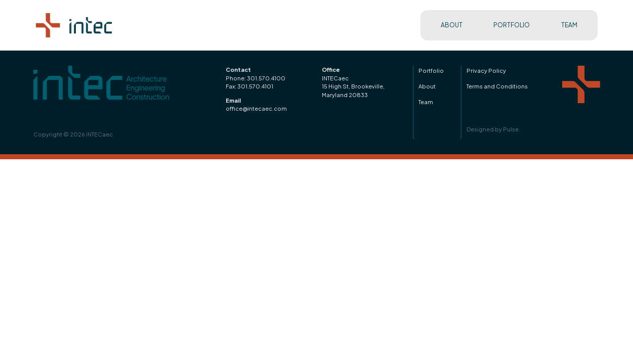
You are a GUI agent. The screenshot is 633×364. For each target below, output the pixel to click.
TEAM (569, 25)
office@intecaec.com (256, 108)
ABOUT (452, 25)
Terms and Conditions (497, 86)
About (427, 86)
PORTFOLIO (512, 25)
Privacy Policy (486, 71)
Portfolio (431, 71)
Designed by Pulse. (493, 129)
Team (426, 102)
